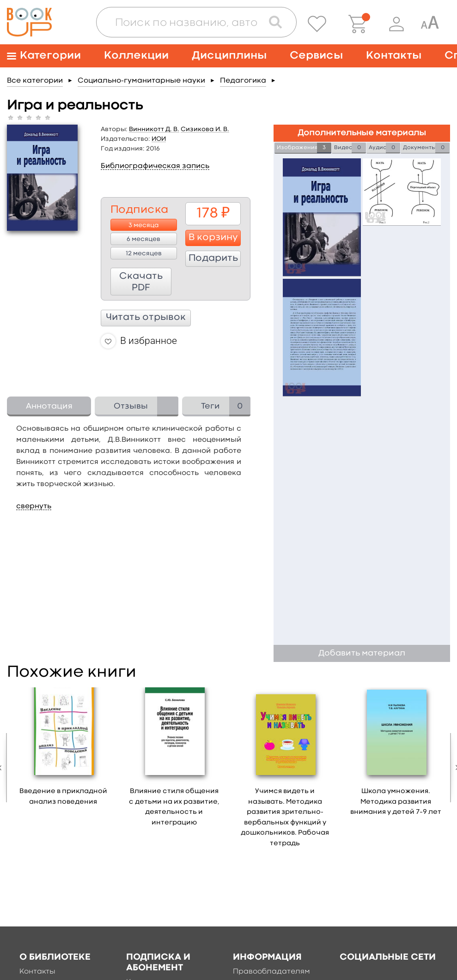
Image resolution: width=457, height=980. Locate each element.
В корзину (213, 238)
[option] (63, 750)
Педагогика (243, 81)
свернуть (34, 506)
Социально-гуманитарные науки (141, 81)
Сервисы (316, 56)
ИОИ (159, 139)
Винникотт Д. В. (154, 129)
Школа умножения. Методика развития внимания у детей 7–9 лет (396, 802)
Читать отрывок (146, 318)
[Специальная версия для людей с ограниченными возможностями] (430, 24)
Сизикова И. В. (205, 129)
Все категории (35, 81)
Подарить (213, 259)
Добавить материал (362, 653)
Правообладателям (271, 972)
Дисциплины (229, 56)
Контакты (394, 56)
